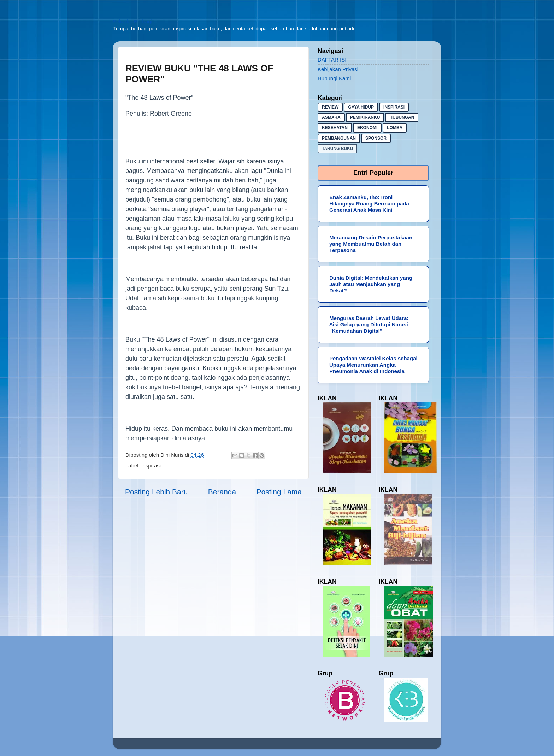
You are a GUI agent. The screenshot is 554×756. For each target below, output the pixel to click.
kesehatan (335, 128)
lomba (395, 128)
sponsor (376, 138)
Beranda (222, 492)
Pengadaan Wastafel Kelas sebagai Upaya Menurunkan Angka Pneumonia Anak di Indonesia (373, 365)
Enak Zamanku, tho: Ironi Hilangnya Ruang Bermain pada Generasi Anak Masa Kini (369, 203)
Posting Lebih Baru (156, 492)
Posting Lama (279, 492)
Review (330, 107)
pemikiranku (365, 117)
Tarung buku (337, 149)
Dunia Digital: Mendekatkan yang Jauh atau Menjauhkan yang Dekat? (371, 284)
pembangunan (339, 138)
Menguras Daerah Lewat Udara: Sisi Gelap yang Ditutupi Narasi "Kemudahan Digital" (369, 324)
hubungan (402, 117)
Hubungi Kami (334, 78)
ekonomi (367, 128)
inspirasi (151, 466)
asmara (331, 117)
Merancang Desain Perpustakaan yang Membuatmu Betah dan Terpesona (371, 244)
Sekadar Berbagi (132, 21)
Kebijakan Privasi (338, 69)
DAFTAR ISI (332, 60)
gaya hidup (361, 107)
